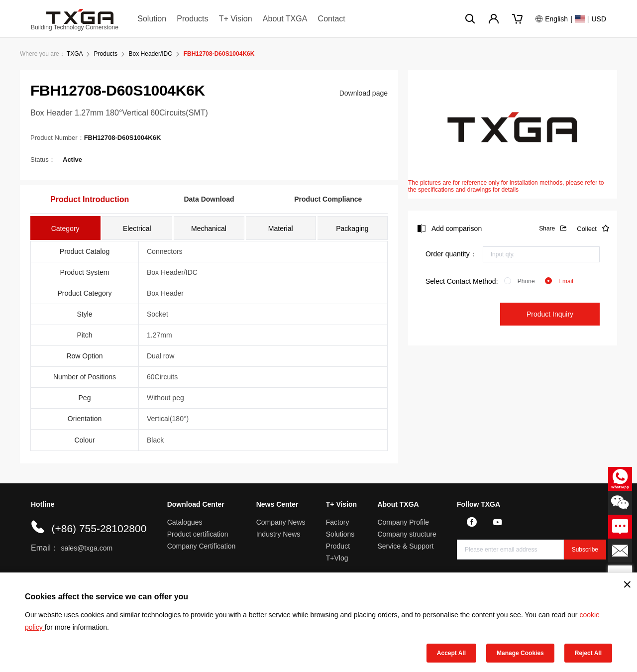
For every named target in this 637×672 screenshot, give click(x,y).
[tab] (65, 228)
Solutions (340, 534)
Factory (338, 522)
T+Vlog (337, 558)
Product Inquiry (550, 314)
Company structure (407, 534)
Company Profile (403, 522)
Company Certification (202, 546)
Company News (281, 522)
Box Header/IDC (151, 54)
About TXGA (285, 19)
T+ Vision (236, 19)
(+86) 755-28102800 (99, 528)
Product (338, 546)
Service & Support (405, 546)
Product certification (198, 534)
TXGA (75, 54)
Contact (332, 19)
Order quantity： (451, 254)
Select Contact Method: (462, 281)
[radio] (520, 281)
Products (192, 19)
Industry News (278, 534)
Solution (152, 19)
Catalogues (185, 522)
